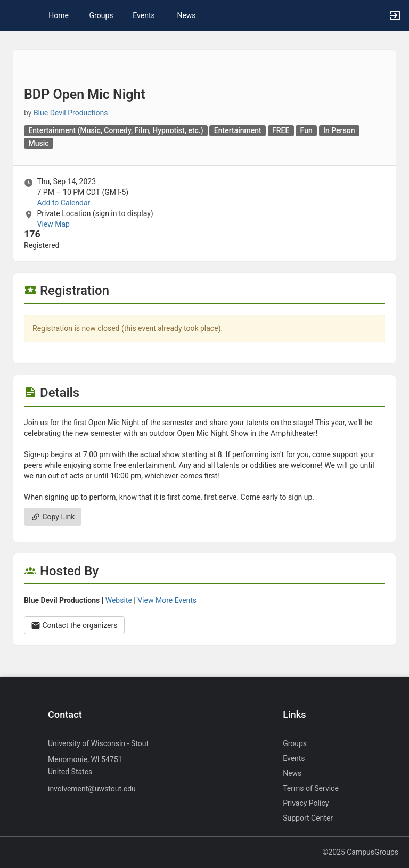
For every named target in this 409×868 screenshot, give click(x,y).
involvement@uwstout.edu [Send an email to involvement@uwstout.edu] (92, 789)
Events (144, 15)
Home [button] (59, 15)
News (186, 15)
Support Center (308, 818)
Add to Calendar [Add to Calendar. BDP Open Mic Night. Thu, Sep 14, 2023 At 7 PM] (63, 203)
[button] (13, 15)
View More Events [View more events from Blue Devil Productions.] (167, 600)
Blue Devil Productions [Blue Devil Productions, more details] (71, 113)
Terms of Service (311, 788)
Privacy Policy (306, 803)
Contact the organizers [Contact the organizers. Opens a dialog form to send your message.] (74, 625)
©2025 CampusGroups (360, 852)
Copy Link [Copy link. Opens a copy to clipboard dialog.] (53, 517)
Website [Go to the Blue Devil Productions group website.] (119, 600)
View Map (53, 224)
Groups (101, 15)
